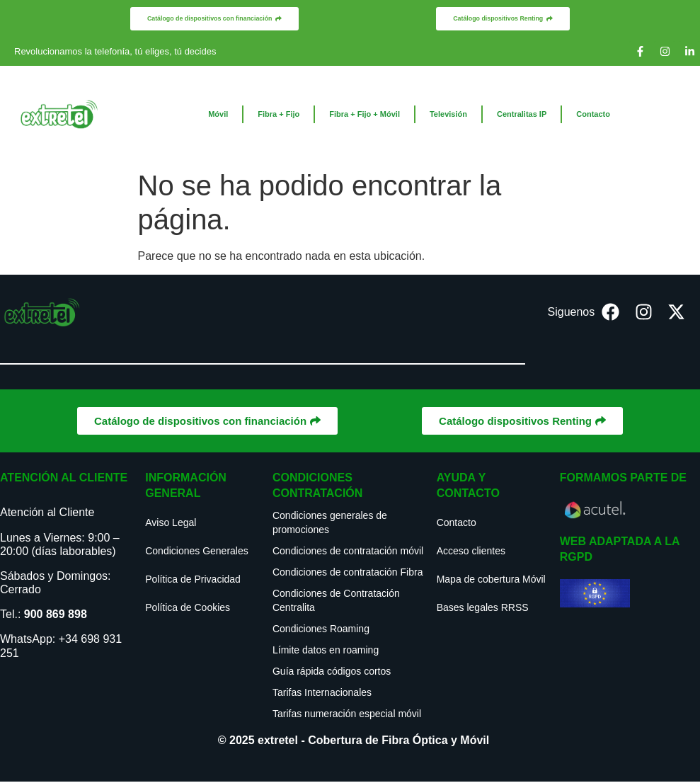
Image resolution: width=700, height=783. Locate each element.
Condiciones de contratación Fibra (348, 573)
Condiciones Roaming (321, 630)
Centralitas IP (522, 115)
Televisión (448, 115)
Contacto (593, 115)
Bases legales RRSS (483, 609)
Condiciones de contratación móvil (348, 552)
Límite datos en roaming (326, 651)
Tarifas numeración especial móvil (347, 715)
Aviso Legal (171, 524)
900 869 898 (56, 615)
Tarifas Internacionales (322, 694)
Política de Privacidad (193, 581)
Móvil (218, 115)
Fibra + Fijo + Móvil (365, 115)
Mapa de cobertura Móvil (491, 581)
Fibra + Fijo (279, 115)
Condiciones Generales (197, 552)
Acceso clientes (471, 552)
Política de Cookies (188, 609)
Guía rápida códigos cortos (332, 673)
